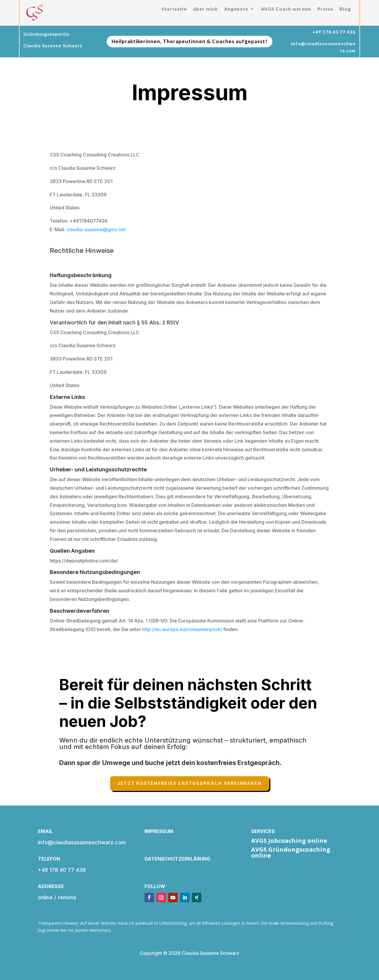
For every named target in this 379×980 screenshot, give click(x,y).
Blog (345, 9)
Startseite (174, 9)
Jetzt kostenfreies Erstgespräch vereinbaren (189, 783)
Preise (325, 9)
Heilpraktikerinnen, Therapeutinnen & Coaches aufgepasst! (189, 41)
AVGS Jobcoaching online (289, 841)
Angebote (236, 9)
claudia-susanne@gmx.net (96, 229)
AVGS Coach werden (286, 9)
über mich (205, 9)
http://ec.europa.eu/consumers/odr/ (182, 629)
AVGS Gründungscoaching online (291, 852)
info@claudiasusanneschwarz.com (189, 842)
